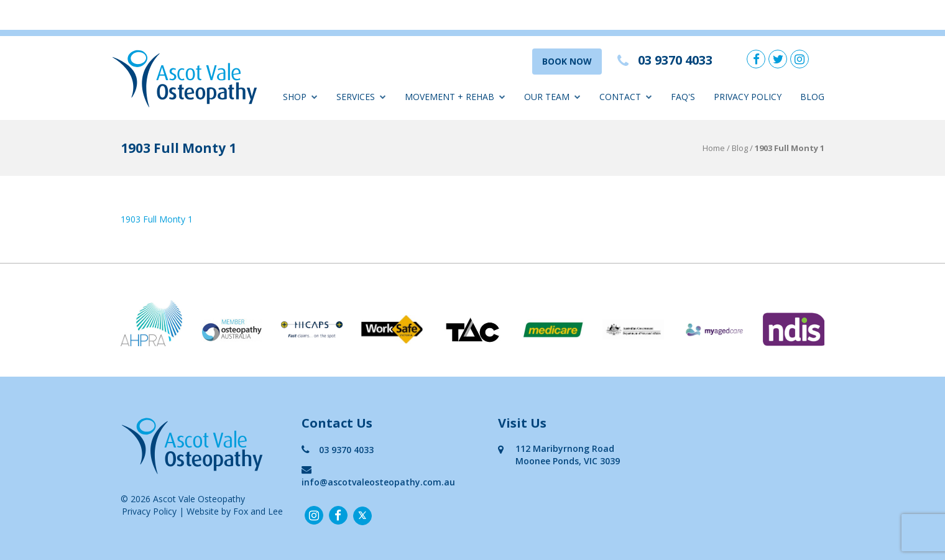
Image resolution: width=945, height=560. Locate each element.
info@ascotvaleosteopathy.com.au (378, 476)
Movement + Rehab (455, 97)
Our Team (552, 97)
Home (714, 148)
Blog (812, 97)
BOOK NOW (567, 61)
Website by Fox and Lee (235, 511)
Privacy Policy (748, 97)
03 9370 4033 (338, 450)
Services (361, 97)
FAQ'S (683, 97)
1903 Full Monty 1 (157, 219)
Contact (626, 97)
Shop (300, 97)
